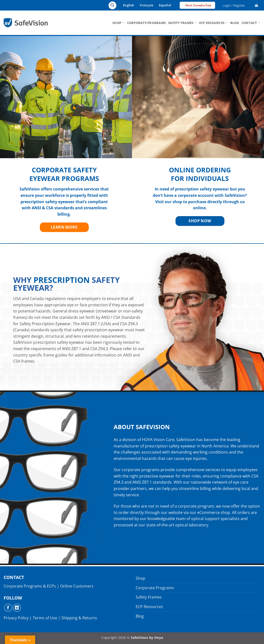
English (129, 5)
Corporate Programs (147, 23)
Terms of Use (45, 618)
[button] (234, 5)
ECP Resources (214, 23)
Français (147, 5)
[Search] (112, 5)
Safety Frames (182, 23)
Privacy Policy (16, 618)
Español (165, 5)
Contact (251, 23)
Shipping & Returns (79, 618)
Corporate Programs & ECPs (30, 586)
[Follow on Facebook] (8, 608)
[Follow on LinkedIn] (17, 608)
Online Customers (77, 586)
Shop (118, 23)
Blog (235, 23)
